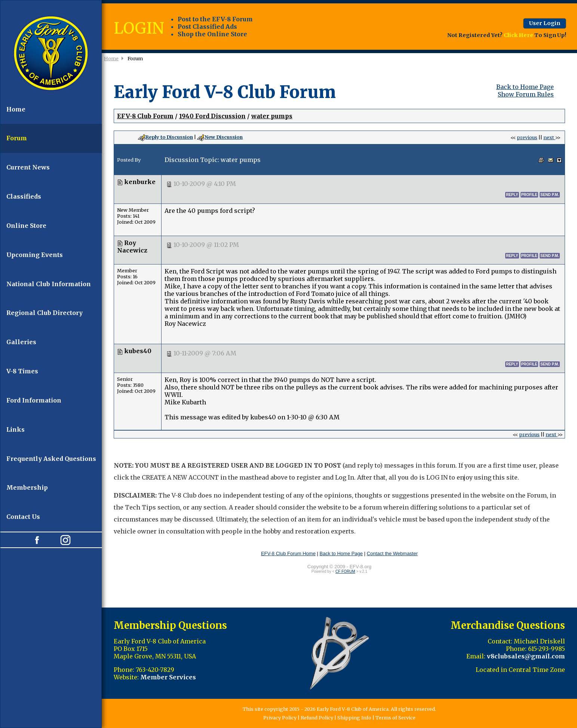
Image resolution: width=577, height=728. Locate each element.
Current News (28, 167)
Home (16, 109)
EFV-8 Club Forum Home (288, 553)
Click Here (518, 35)
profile (529, 195)
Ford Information (34, 400)
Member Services (168, 677)
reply (512, 195)
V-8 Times (22, 371)
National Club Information (49, 284)
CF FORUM (345, 571)
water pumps (272, 116)
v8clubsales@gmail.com (526, 656)
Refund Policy (317, 718)
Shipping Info (354, 718)
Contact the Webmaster (392, 553)
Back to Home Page (525, 87)
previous (527, 137)
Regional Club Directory (44, 313)
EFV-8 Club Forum (145, 116)
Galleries (21, 342)
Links (16, 429)
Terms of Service (395, 718)
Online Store (26, 226)
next (549, 137)
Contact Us (23, 517)
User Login (545, 23)
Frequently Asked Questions (51, 459)
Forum (17, 138)
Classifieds (24, 196)
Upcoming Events (35, 255)
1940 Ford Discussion (212, 116)
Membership (27, 487)
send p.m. (550, 195)
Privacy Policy (280, 718)
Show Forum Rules (526, 94)
